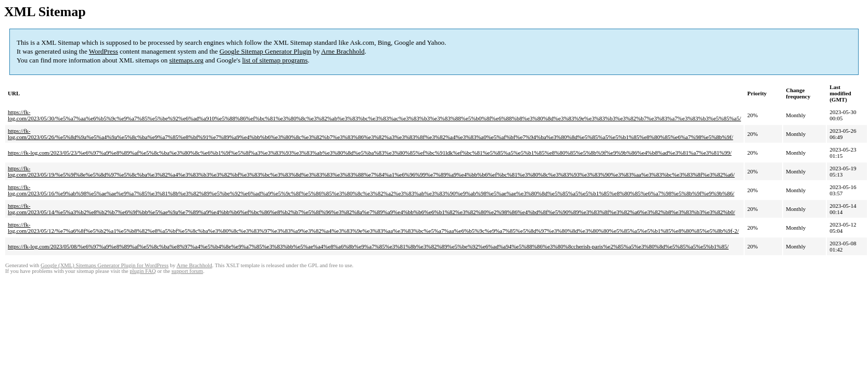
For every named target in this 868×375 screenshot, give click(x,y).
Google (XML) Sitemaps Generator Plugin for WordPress (105, 265)
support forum (187, 271)
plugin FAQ (143, 271)
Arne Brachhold (343, 51)
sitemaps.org (186, 60)
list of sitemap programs (275, 60)
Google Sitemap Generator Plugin (266, 51)
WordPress (104, 51)
